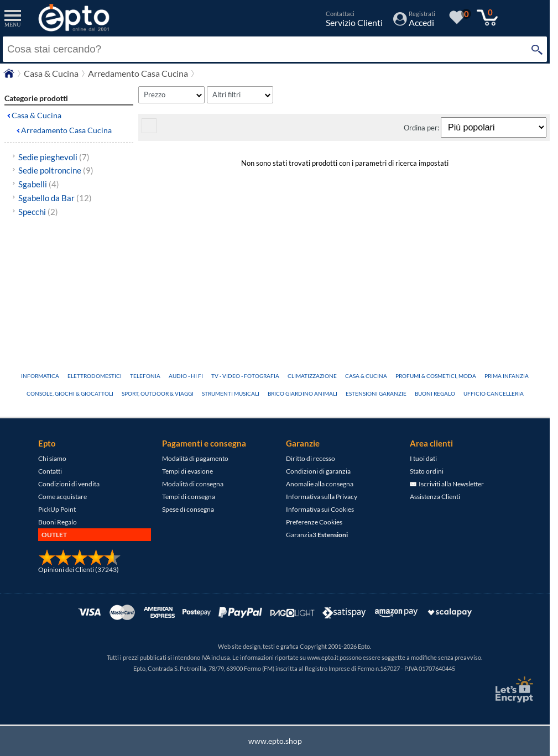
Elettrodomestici (95, 376)
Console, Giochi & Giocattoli (70, 393)
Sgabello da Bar (55, 198)
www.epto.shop (275, 741)
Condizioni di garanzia (318, 471)
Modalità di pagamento (195, 458)
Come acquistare (62, 497)
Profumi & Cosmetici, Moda (436, 376)
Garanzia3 (317, 535)
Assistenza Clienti (435, 497)
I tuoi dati (423, 458)
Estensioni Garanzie (376, 393)
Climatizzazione (312, 376)
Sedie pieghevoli (54, 157)
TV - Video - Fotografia (245, 376)
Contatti (50, 471)
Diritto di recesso (311, 458)
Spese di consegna (188, 509)
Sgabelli (39, 184)
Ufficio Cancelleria (494, 393)
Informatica (40, 376)
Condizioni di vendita (69, 484)
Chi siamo (52, 458)
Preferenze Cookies (314, 522)
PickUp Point (57, 509)
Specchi (38, 212)
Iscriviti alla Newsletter (447, 484)
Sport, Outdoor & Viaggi (158, 393)
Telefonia (145, 376)
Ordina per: (422, 128)
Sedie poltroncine (56, 170)
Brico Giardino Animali (303, 393)
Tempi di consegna (189, 497)
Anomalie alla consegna (320, 484)
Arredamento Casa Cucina (66, 130)
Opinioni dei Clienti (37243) (79, 569)
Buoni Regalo (435, 393)
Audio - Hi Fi (186, 376)
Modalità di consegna (193, 484)
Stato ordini (427, 471)
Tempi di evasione (187, 471)
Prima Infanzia (507, 376)
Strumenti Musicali (231, 393)
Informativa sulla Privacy (322, 497)
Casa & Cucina (36, 115)
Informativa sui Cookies (320, 509)
